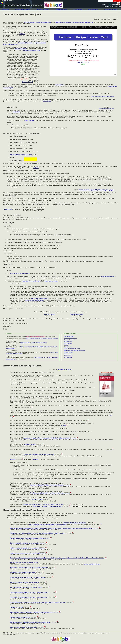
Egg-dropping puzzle (68, 358)
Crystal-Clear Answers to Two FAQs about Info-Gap (43, 454)
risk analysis (47, 101)
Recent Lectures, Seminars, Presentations (24, 510)
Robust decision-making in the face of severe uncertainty (31, 538)
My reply (17, 459)
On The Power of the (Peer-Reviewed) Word (37, 22)
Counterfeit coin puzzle (68, 356)
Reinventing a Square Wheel (69, 340)
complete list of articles (65, 369)
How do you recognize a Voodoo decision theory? (29, 553)
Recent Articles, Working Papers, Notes (22, 366)
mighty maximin (78, 9)
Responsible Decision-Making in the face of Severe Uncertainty (33, 567)
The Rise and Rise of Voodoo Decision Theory (24, 563)
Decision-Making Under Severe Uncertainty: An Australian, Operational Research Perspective (42, 602)
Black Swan (66, 345)
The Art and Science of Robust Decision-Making (29, 582)
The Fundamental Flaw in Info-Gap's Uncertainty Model (51, 493)
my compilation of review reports (20, 273)
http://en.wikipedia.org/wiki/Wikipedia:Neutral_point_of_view (97, 190)
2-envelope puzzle (67, 354)
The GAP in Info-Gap (41, 500)
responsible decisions (111, 9)
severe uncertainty (61, 9)
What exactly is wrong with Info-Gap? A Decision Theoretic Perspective (35, 612)
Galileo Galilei (8, 209)
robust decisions (93, 9)
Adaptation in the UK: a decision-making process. (34, 343)
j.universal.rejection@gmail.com (35, 300)
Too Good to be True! (68, 342)
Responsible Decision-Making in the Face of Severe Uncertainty (33, 592)
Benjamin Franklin (49, 314)
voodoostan (6, 9)
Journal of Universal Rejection (31, 281)
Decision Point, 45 (28, 82)
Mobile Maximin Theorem (69, 336)
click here (22, 34)
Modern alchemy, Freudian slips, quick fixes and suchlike (75, 350)
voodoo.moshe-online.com (92, 564)
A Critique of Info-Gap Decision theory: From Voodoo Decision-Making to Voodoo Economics (42, 533)
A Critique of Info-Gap (21, 607)
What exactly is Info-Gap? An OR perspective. (28, 627)
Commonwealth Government (31, 50)
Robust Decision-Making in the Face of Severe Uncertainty (32, 577)
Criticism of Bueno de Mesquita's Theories (72, 349)
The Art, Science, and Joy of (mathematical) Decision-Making (47, 525)
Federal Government (21, 49)
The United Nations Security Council (21, 155)
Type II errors (59, 85)
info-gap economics (43, 9)
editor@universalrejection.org (40, 299)
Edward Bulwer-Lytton (77, 314)
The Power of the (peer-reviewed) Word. (75, 523)
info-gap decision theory (23, 9)
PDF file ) (65, 425)
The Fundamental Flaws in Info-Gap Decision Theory (30, 587)
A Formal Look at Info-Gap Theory (24, 617)
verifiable (36, 168)
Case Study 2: (9, 223)
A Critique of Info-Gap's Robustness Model (27, 572)
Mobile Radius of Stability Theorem (71, 338)
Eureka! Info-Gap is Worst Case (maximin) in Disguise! (51, 485)
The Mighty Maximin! (34, 445)
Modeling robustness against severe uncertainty (29, 548)
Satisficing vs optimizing (68, 352)
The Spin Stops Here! (68, 343)
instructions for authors (51, 281)
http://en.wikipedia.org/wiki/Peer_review (103, 97)
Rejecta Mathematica (108, 276)
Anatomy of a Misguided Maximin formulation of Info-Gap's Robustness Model (51, 438)
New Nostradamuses (68, 347)
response (36, 459)
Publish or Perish (29, 121)
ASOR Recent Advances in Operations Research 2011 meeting (74, 22)
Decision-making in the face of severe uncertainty (29, 543)
